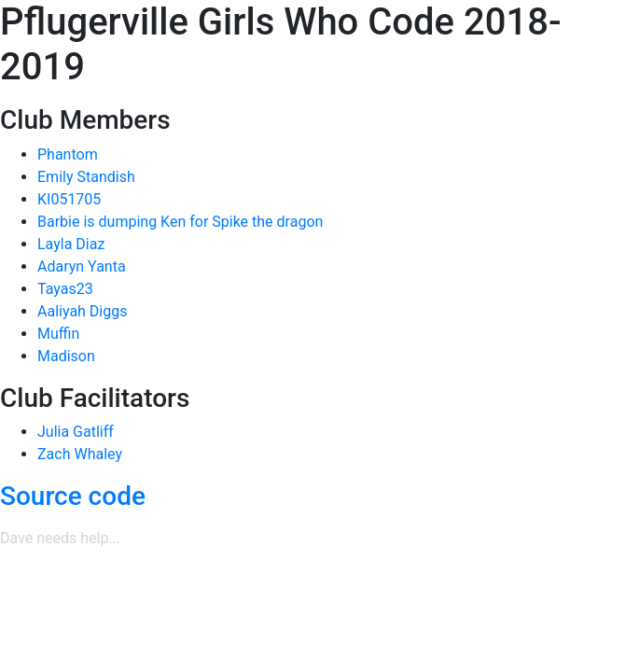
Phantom (68, 154)
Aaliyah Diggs (82, 311)
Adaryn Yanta (82, 266)
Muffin (58, 334)
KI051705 (69, 199)
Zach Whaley (80, 454)
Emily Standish (86, 177)
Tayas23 (65, 289)
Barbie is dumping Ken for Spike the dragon (180, 222)
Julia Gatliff (76, 432)
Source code (73, 496)
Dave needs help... (60, 538)
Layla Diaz (71, 244)
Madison (66, 356)
